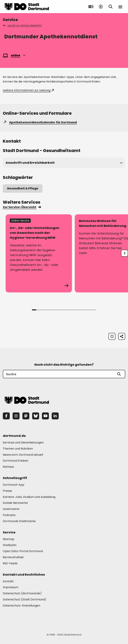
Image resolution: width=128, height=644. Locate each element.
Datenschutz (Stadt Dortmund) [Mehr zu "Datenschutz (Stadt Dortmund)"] (24, 599)
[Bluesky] (36, 416)
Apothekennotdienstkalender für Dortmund (40, 122)
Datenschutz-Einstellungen (21, 606)
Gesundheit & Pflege (23, 188)
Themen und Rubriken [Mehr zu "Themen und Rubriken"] (18, 449)
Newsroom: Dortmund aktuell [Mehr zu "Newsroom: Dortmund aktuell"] (23, 455)
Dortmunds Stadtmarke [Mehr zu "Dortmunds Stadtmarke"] (19, 521)
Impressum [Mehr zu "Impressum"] (11, 587)
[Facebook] (6, 416)
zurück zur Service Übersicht (23, 25)
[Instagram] (16, 416)
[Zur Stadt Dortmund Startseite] (27, 7)
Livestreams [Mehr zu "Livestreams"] (11, 509)
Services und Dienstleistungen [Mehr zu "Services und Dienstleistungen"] (23, 442)
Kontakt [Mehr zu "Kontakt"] (8, 581)
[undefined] (125, 253)
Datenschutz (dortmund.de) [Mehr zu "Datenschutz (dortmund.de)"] (22, 593)
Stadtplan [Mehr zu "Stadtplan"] (10, 545)
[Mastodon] (26, 416)
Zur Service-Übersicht (22, 207)
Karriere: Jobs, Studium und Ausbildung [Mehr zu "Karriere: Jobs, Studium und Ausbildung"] (29, 497)
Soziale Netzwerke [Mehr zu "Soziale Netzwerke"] (15, 503)
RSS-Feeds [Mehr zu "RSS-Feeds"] (10, 563)
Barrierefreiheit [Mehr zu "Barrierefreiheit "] (13, 557)
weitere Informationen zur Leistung (28, 90)
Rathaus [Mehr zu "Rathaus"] (8, 467)
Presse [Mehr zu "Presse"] (7, 491)
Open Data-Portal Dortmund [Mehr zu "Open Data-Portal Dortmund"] (23, 551)
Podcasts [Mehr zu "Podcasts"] (9, 515)
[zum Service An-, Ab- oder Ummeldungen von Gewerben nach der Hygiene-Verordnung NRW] (39, 253)
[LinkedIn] (55, 416)
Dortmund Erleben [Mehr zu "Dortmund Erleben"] (16, 461)
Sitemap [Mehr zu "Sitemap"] (9, 539)
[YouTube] (45, 416)
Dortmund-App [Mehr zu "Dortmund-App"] (14, 485)
